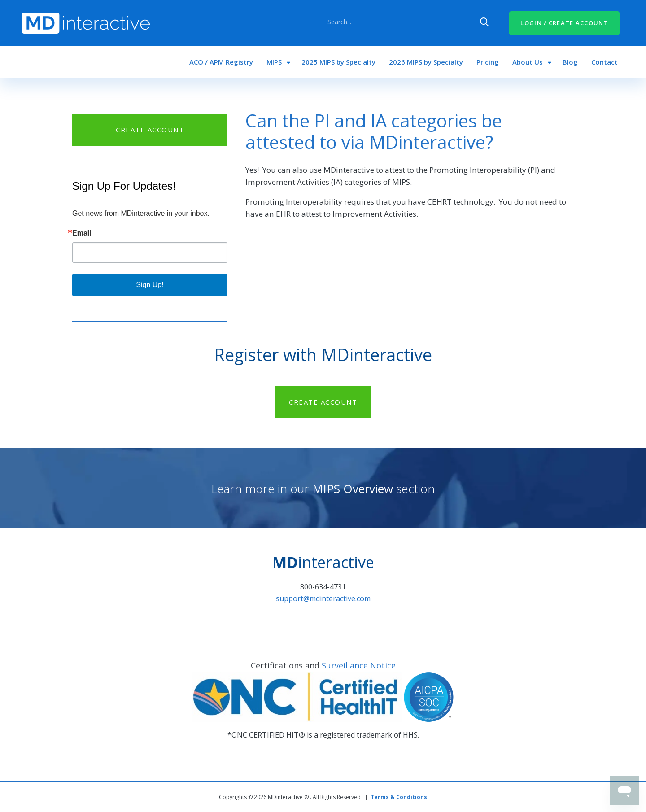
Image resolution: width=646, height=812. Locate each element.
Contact (605, 62)
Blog (570, 62)
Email (82, 233)
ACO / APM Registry (221, 62)
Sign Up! (150, 285)
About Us (528, 62)
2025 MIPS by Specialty (338, 62)
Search (484, 22)
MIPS (274, 62)
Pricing (488, 62)
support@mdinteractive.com (323, 598)
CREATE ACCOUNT (150, 130)
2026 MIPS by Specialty (426, 62)
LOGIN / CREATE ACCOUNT (564, 23)
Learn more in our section (323, 489)
